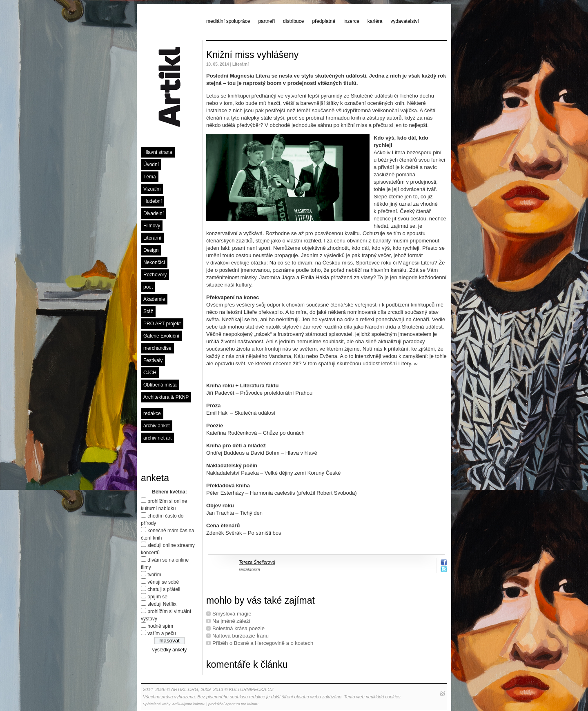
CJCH (150, 373)
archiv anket (157, 426)
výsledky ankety (170, 650)
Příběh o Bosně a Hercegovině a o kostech (263, 643)
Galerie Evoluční (161, 336)
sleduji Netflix (162, 604)
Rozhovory (155, 275)
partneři (266, 21)
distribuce (293, 21)
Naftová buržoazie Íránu (241, 636)
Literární (152, 238)
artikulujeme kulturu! (189, 704)
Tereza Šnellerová (257, 562)
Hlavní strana (158, 152)
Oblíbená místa (160, 385)
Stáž (148, 311)
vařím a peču (161, 633)
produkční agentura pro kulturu (233, 704)
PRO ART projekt (162, 324)
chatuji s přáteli (164, 589)
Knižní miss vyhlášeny (252, 55)
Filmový (152, 226)
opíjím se (157, 597)
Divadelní (154, 213)
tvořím (154, 575)
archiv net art (157, 438)
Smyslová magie (232, 614)
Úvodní (151, 164)
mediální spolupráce (228, 21)
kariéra (375, 21)
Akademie (154, 299)
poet (148, 287)
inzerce (351, 21)
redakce (152, 413)
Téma (150, 177)
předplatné (324, 21)
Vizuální (152, 189)
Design (151, 250)
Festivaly (153, 360)
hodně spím (160, 626)
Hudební (153, 201)
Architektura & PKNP (166, 397)
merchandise (157, 348)
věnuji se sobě (163, 582)
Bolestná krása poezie (238, 628)
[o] (443, 693)
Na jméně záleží (231, 621)
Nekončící (154, 262)
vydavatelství (405, 21)
